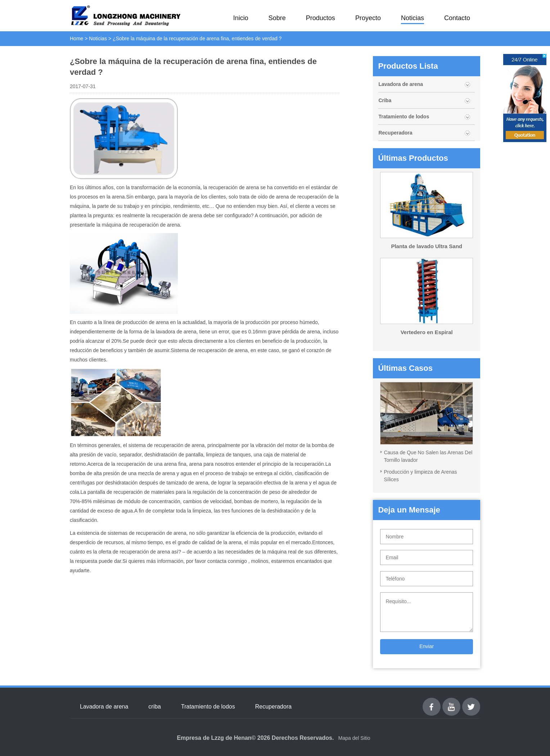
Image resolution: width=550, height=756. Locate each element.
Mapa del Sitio (354, 738)
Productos (321, 18)
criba (155, 707)
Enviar (427, 646)
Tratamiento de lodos (404, 117)
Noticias (412, 18)
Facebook (432, 702)
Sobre (277, 18)
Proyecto (368, 18)
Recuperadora (395, 133)
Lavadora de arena (401, 84)
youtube (451, 702)
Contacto (457, 18)
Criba (385, 100)
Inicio (241, 18)
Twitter (471, 702)
